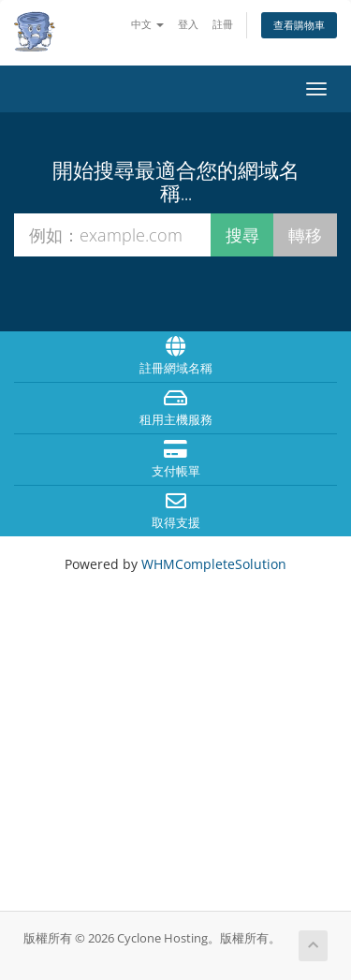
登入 (188, 24)
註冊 (223, 24)
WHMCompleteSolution (214, 564)
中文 (147, 24)
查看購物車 (299, 25)
